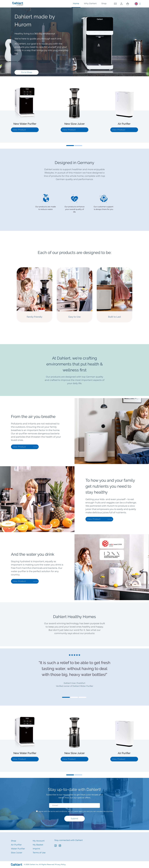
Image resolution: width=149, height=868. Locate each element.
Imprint (36, 849)
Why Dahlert (90, 4)
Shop (104, 4)
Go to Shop (27, 72)
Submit (74, 819)
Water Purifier (18, 849)
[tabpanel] (25, 110)
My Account (39, 841)
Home (76, 4)
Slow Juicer (17, 853)
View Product (25, 447)
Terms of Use (39, 853)
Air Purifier (16, 845)
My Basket (38, 845)
